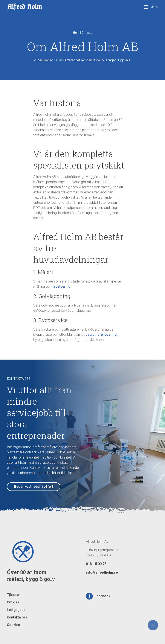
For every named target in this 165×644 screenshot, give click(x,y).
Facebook (98, 596)
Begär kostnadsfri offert (34, 487)
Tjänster (13, 595)
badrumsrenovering (101, 335)
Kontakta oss (17, 617)
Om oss (13, 602)
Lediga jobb (16, 610)
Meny (151, 7)
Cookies (13, 625)
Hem (76, 33)
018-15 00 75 (96, 564)
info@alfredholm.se (102, 572)
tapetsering (61, 286)
